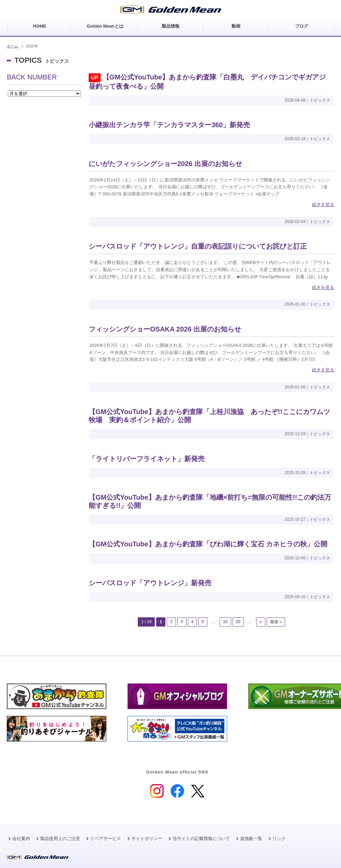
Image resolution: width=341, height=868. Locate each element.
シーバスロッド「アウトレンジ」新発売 (150, 583)
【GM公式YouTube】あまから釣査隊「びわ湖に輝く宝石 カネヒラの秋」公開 (208, 544)
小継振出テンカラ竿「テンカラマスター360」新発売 (169, 125)
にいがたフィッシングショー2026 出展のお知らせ (165, 164)
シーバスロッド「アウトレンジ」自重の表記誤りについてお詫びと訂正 (198, 246)
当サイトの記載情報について (201, 838)
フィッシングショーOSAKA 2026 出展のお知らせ (165, 329)
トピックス (320, 100)
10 (225, 622)
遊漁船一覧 (251, 838)
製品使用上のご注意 (60, 838)
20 (238, 622)
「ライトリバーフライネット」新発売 (147, 459)
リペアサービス (106, 838)
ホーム (12, 46)
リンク (279, 838)
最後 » (276, 622)
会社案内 (21, 838)
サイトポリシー (147, 838)
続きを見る (323, 204)
